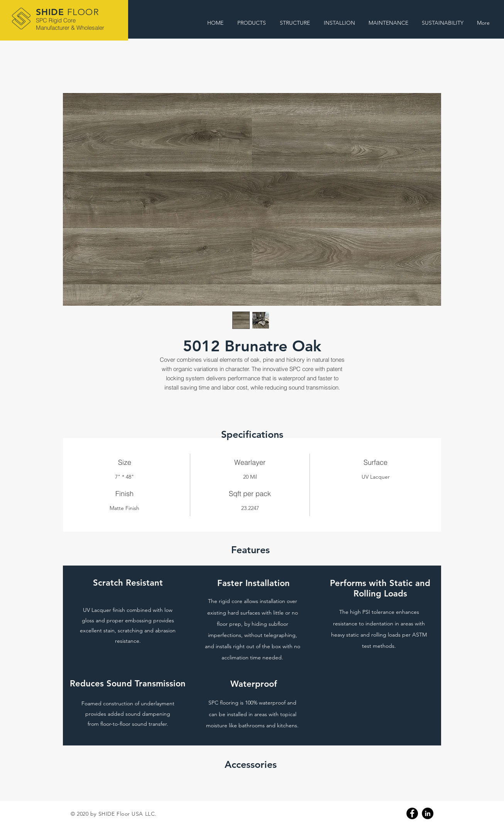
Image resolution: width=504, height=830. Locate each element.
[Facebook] (412, 813)
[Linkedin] (428, 813)
